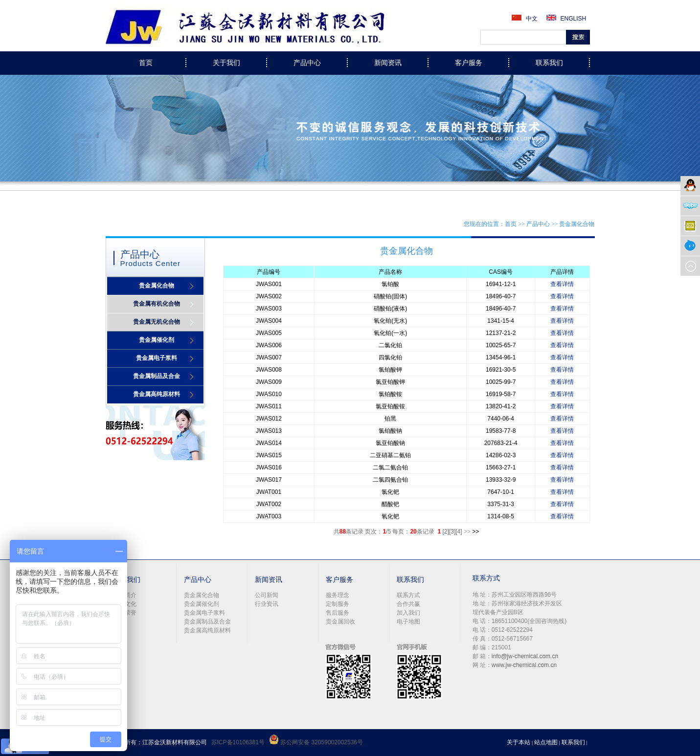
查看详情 (562, 284)
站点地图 (546, 742)
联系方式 (408, 595)
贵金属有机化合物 (157, 304)
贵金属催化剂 (157, 340)
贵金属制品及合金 (157, 376)
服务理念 (338, 595)
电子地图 (408, 622)
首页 (146, 63)
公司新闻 (267, 595)
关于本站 (519, 742)
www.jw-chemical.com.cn (524, 665)
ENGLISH (574, 19)
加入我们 (408, 613)
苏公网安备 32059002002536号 (316, 742)
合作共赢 (408, 604)
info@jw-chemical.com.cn (525, 656)
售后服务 (338, 613)
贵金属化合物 (157, 286)
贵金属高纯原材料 (157, 394)
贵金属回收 (340, 622)
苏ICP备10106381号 (238, 742)
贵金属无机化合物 (157, 322)
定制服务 (338, 604)
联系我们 (573, 742)
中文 (532, 19)
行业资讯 (267, 604)
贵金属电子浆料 (157, 358)
